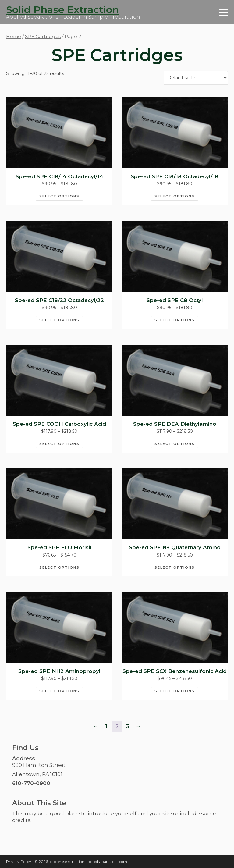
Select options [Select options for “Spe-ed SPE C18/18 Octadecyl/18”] (175, 196)
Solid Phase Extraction (62, 10)
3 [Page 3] (128, 726)
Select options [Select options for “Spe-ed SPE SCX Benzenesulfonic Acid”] (175, 691)
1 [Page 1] (106, 726)
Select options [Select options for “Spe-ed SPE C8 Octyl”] (175, 320)
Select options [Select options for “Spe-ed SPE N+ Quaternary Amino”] (175, 567)
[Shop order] (196, 78)
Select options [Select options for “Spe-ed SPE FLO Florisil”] (59, 567)
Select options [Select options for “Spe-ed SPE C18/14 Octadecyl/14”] (59, 196)
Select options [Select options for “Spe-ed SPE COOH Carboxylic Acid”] (59, 444)
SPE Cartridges (43, 36)
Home (14, 36)
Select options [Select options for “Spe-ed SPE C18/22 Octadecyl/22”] (59, 320)
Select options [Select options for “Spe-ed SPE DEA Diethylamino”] (175, 444)
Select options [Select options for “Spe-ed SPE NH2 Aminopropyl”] (59, 691)
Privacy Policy (19, 861)
